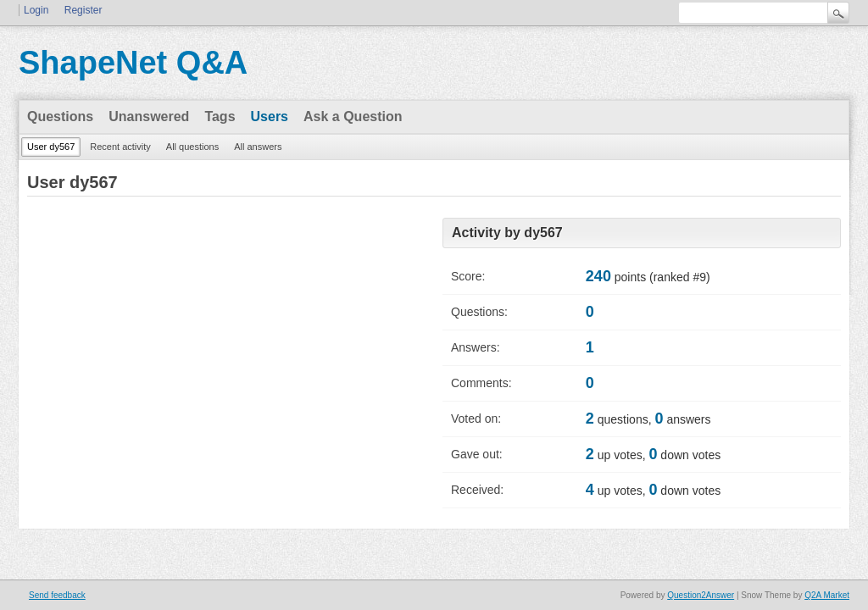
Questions (60, 116)
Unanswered (149, 116)
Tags (220, 116)
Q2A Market (827, 595)
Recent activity (120, 147)
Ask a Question (353, 116)
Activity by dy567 (507, 233)
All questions (192, 147)
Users (270, 116)
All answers (258, 147)
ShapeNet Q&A (133, 63)
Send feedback (57, 595)
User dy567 (51, 147)
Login (36, 10)
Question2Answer (701, 595)
